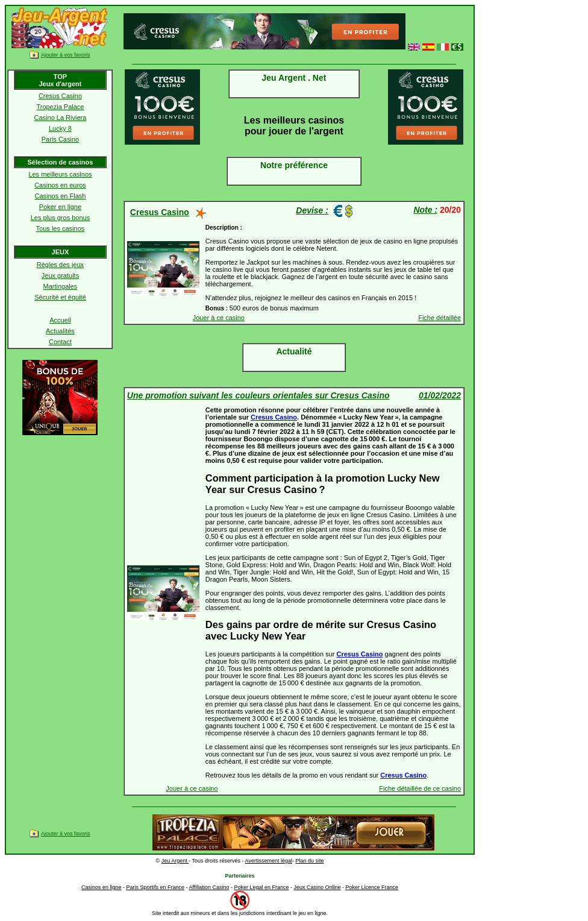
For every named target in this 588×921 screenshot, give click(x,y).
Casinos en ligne (102, 887)
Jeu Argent (175, 861)
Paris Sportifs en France (155, 887)
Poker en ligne (60, 207)
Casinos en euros (60, 185)
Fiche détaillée (439, 318)
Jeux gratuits (60, 275)
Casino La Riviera (61, 118)
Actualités (60, 331)
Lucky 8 (60, 128)
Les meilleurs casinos (60, 174)
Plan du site (309, 861)
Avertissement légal (269, 861)
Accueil (60, 320)
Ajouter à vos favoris (66, 55)
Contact (60, 342)
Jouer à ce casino (219, 318)
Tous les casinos (61, 228)
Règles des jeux (60, 265)
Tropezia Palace (60, 107)
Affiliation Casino (209, 887)
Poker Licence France (372, 887)
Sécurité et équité (60, 297)
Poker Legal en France (261, 887)
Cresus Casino (60, 96)
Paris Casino (60, 139)
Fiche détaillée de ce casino (420, 788)
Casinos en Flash (60, 196)
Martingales (61, 286)
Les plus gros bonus (60, 218)
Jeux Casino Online (317, 887)
